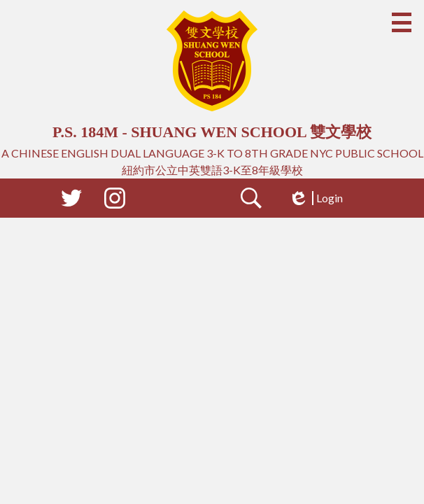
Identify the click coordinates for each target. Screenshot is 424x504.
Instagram (115, 201)
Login (316, 198)
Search (251, 201)
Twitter (71, 201)
